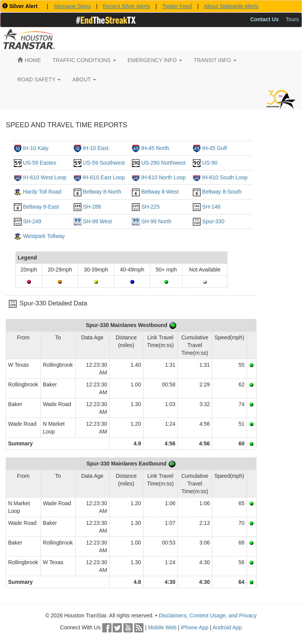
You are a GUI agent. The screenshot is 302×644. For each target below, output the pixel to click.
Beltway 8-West (160, 192)
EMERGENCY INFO (155, 60)
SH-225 (150, 207)
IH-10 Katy (35, 148)
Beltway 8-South (222, 192)
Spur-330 (213, 221)
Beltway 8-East (41, 207)
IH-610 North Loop (163, 177)
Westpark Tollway (44, 236)
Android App (227, 627)
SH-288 (92, 207)
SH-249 (32, 221)
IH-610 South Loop (225, 177)
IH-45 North (155, 148)
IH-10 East (96, 148)
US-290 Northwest (163, 163)
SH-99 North (156, 221)
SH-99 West (97, 221)
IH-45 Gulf (214, 148)
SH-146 (211, 207)
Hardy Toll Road (42, 192)
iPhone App (195, 627)
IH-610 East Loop (104, 177)
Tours (292, 19)
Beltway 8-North (102, 192)
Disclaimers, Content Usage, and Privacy (208, 615)
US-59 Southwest (104, 163)
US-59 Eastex (39, 163)
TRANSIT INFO (215, 60)
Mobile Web (162, 627)
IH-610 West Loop (45, 177)
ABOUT (84, 79)
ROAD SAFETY (39, 79)
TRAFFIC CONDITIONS (84, 60)
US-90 (210, 163)
